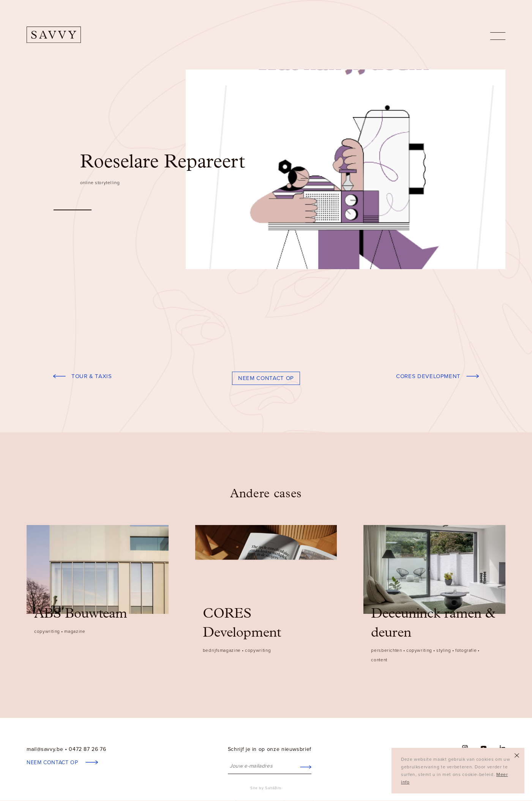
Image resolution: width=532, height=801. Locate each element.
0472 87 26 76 (87, 749)
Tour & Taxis (92, 376)
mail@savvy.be (45, 749)
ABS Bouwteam (81, 614)
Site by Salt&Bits (266, 788)
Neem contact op (266, 378)
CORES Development (428, 376)
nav (498, 36)
